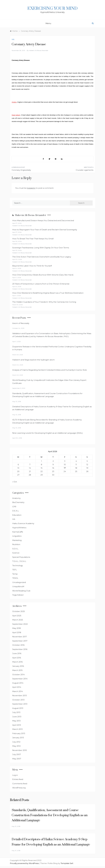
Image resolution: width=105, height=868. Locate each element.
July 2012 (16, 742)
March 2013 (17, 729)
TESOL (15, 578)
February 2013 (19, 733)
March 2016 (17, 662)
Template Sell (67, 863)
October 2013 (18, 700)
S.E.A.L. (15, 549)
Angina (14, 102)
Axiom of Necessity (21, 323)
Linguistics (17, 536)
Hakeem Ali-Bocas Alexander (31, 215)
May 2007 (17, 759)
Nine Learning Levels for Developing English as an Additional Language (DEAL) (48, 433)
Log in (15, 775)
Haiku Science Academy (23, 523)
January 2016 (18, 666)
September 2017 (20, 641)
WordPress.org (19, 788)
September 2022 (20, 624)
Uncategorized (19, 582)
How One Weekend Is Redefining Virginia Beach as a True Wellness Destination (48, 293)
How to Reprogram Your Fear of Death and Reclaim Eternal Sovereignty (45, 230)
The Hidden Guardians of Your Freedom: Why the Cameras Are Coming (44, 302)
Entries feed (18, 779)
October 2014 (18, 675)
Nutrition (16, 544)
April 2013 (17, 725)
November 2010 (20, 750)
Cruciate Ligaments (85, 170)
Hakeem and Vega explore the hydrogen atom (33, 360)
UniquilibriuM (18, 586)
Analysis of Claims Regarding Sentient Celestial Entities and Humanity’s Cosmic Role (50, 370)
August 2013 (18, 708)
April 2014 (17, 687)
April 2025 (17, 616)
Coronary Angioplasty (21, 170)
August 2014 (18, 683)
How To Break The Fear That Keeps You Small (33, 239)
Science (16, 553)
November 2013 (20, 696)
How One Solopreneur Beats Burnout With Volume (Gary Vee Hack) (43, 275)
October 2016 (18, 645)
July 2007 (17, 754)
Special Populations (21, 557)
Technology (18, 565)
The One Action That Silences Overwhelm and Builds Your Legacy (42, 257)
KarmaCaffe (18, 532)
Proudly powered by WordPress (25, 863)
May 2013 (16, 721)
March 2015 (17, 670)
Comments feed (20, 784)
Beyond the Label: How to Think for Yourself (32, 266)
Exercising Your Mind (52, 9)
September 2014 (20, 679)
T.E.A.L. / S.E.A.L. (19, 561)
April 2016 (17, 658)
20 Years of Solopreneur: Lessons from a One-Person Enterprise (41, 284)
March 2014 (17, 691)
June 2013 (17, 717)
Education (17, 515)
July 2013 (16, 712)
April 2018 (17, 632)
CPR (14, 507)
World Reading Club (21, 591)
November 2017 (20, 637)
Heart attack (16, 115)
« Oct (15, 482)
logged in (31, 188)
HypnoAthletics (19, 528)
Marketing (17, 540)
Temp (15, 574)
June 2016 (17, 653)
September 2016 (20, 649)
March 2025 (18, 620)
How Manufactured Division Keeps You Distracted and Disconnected (43, 220)
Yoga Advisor (18, 595)
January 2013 (18, 738)
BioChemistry (18, 502)
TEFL (15, 570)
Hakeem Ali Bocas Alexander (39, 50)
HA (13, 39)
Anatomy (16, 498)
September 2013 (20, 704)
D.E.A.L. (16, 511)
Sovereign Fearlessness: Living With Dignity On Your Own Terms (41, 248)
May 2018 (16, 628)
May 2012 (16, 746)
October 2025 (19, 611)
